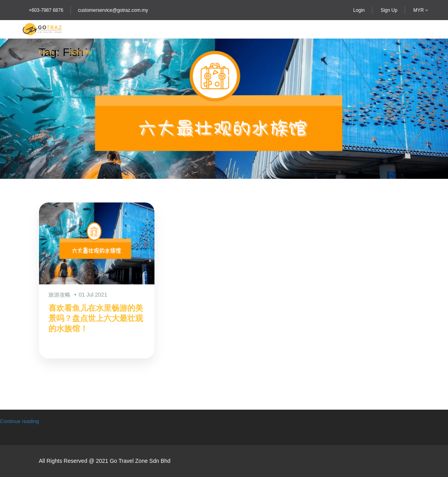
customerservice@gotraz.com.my (113, 10)
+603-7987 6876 (46, 10)
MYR (421, 10)
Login (359, 10)
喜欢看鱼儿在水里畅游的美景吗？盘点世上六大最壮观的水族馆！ (96, 318)
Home (46, 52)
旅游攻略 (80, 52)
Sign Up (389, 10)
